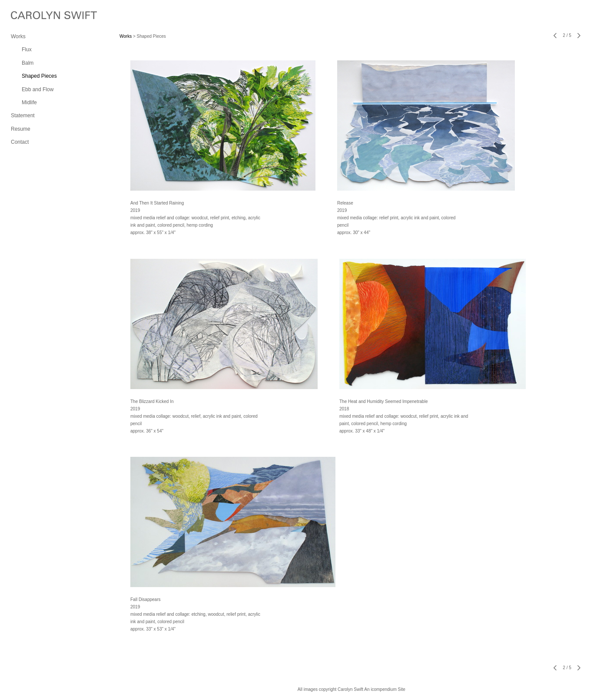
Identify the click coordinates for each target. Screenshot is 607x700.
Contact (20, 142)
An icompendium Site (385, 689)
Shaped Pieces (39, 76)
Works (18, 36)
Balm (28, 63)
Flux (27, 50)
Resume (21, 129)
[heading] (33, 16)
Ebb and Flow (38, 89)
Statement (23, 116)
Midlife (29, 102)
